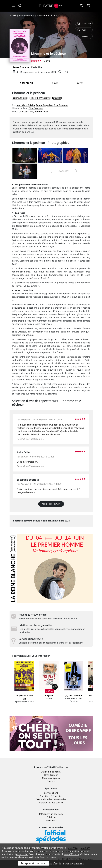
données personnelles (55, 799)
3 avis (47, 61)
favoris (84, 36)
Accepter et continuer (33, 863)
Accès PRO (51, 820)
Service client (51, 793)
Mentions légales (51, 778)
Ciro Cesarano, (26, 111)
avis (82, 30)
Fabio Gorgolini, (44, 105)
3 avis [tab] (55, 83)
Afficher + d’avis (51, 504)
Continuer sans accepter (68, 863)
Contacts (51, 781)
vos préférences (72, 854)
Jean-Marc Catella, (26, 105)
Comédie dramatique (40, 98)
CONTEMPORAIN (20, 98)
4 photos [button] (64, 171)
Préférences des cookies (51, 803)
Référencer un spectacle (51, 814)
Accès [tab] (80, 83)
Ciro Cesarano (61, 105)
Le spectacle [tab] (26, 83)
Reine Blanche (21, 67)
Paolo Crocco (42, 111)
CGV (38, 799)
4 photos (84, 23)
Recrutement (51, 775)
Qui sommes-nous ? (51, 772)
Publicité (51, 817)
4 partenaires (22, 854)
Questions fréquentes (51, 796)
